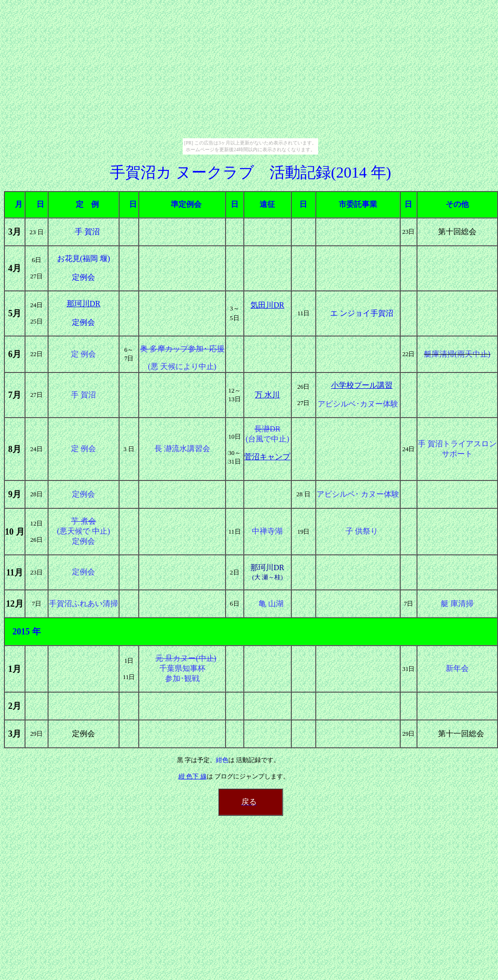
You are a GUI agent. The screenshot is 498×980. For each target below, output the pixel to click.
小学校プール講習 (362, 385)
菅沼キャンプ (267, 457)
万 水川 (267, 395)
